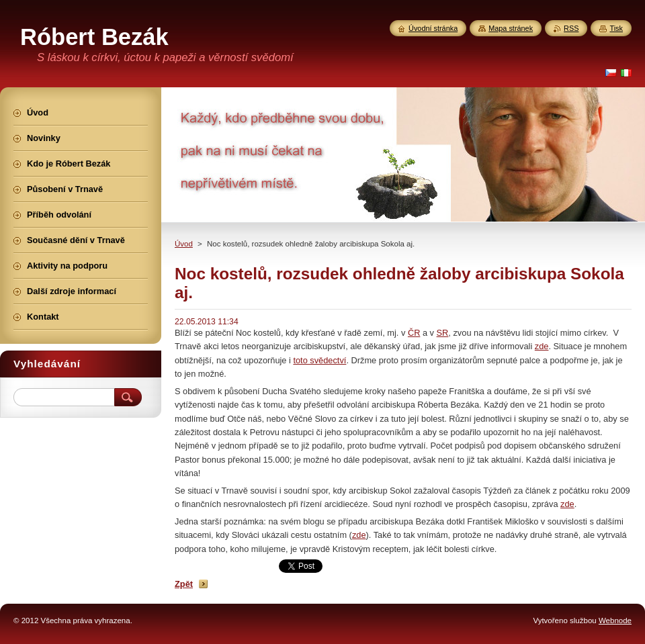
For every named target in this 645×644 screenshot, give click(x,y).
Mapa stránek (511, 28)
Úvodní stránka (433, 28)
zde (542, 346)
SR (443, 333)
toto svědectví (319, 360)
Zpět (184, 584)
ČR (414, 333)
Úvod (184, 244)
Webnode (615, 620)
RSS (571, 28)
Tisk (616, 28)
